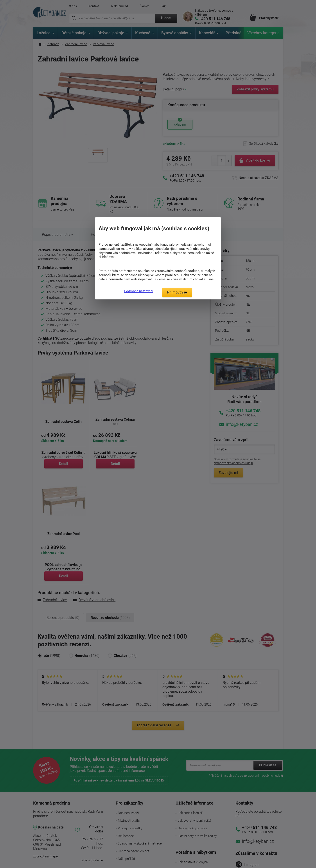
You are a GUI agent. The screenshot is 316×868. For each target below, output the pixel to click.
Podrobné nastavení (139, 291)
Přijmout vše (177, 292)
